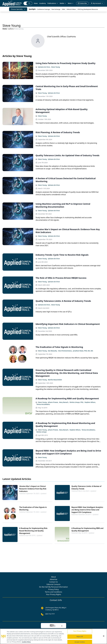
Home (5, 29)
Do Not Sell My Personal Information (54, 587)
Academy (43, 3)
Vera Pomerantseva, (65, 351)
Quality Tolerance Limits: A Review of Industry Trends (86, 487)
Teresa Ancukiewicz (43, 404)
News (36, 3)
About (53, 577)
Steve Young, (43, 93)
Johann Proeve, (53, 402)
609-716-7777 (50, 614)
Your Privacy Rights (53, 594)
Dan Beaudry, (53, 351)
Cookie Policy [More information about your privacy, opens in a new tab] (26, 642)
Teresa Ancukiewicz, (89, 430)
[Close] (104, 636)
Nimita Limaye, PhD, (77, 402)
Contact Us (53, 582)
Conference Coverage (44, 9)
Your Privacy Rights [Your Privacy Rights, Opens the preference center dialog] (80, 631)
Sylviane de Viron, (44, 67)
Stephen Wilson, (90, 402)
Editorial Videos (71, 9)
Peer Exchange (56, 9)
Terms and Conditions (53, 592)
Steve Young (55, 67)
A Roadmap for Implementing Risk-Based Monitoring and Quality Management (33, 531)
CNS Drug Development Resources (88, 9)
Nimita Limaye (42, 432)
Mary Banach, (64, 402)
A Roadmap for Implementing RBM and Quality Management (87, 529)
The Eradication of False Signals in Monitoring (33, 508)
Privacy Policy (54, 589)
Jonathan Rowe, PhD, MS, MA (83, 351)
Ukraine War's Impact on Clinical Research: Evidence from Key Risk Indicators (33, 489)
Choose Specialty (18, 9)
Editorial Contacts (53, 584)
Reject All (80, 636)
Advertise (53, 579)
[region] (53, 636)
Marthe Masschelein (55, 380)
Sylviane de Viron (54, 93)
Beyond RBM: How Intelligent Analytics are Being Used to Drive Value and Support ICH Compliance (87, 510)
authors (11, 29)
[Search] (25, 3)
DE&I (63, 9)
